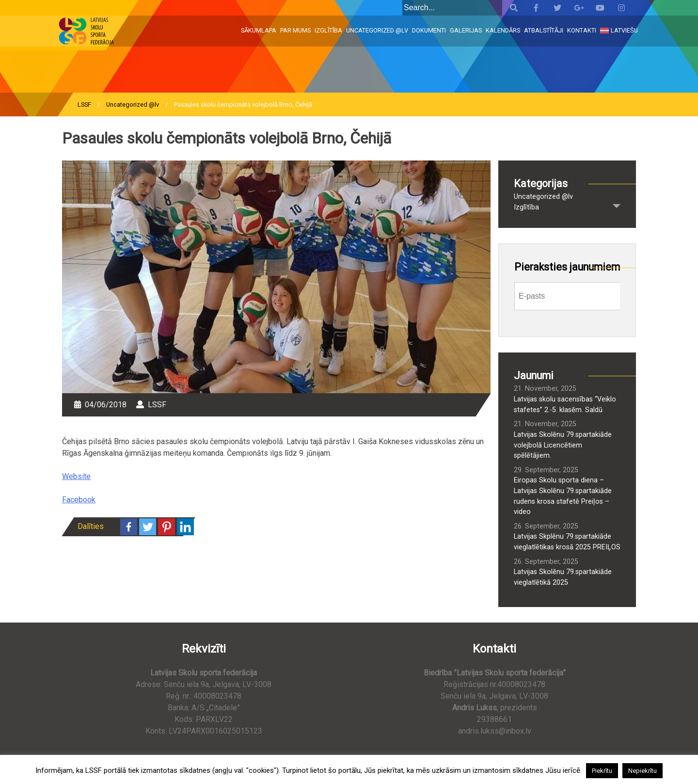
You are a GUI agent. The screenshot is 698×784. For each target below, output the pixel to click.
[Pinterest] (167, 527)
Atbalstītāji (544, 30)
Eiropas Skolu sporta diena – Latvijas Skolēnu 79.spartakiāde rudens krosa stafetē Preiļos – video (563, 496)
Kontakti (582, 30)
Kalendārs (503, 30)
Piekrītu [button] (602, 771)
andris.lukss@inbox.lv (495, 731)
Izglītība (328, 30)
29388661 (494, 719)
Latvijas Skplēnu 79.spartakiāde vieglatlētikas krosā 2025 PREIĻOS (567, 542)
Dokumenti (429, 30)
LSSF (84, 104)
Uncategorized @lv (377, 30)
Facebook (79, 500)
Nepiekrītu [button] (642, 771)
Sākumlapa (259, 30)
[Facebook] (129, 527)
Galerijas (466, 30)
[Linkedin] (185, 527)
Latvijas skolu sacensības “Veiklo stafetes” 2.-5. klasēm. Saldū (565, 405)
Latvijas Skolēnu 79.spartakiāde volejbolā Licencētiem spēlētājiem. (563, 445)
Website (76, 476)
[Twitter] (148, 527)
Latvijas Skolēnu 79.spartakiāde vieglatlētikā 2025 (563, 577)
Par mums (295, 30)
